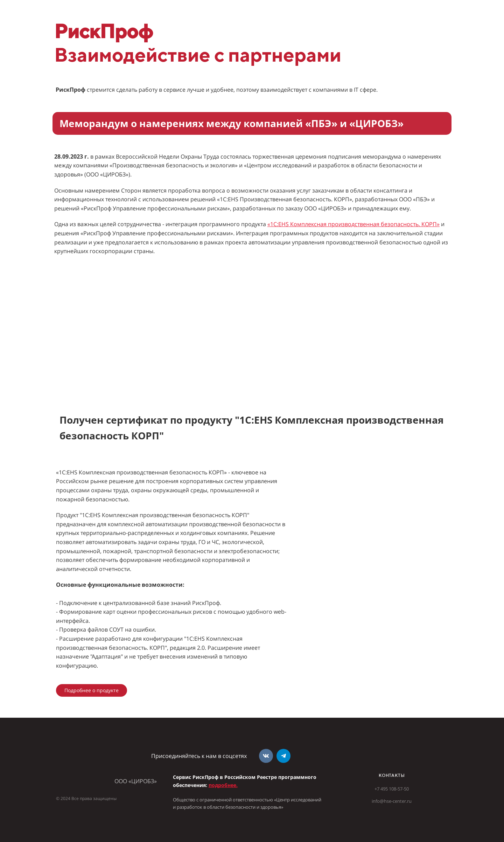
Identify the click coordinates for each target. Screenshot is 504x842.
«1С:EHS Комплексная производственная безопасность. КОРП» (353, 224)
